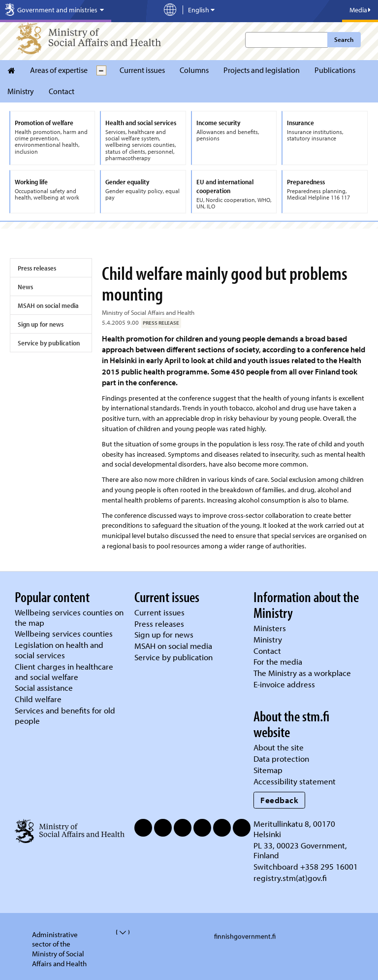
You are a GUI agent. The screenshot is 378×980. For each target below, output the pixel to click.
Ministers (270, 628)
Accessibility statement (295, 781)
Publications (335, 70)
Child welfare (38, 699)
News (25, 287)
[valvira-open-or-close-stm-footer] (117, 932)
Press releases (37, 268)
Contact (62, 91)
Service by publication (49, 343)
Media (360, 10)
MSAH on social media (48, 305)
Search (344, 39)
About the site (279, 747)
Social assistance (44, 688)
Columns (194, 70)
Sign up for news (41, 324)
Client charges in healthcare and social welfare (64, 672)
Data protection (281, 759)
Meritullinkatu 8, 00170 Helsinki (294, 829)
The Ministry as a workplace (302, 673)
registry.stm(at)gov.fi (291, 878)
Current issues (142, 70)
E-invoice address (284, 684)
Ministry (21, 91)
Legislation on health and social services (59, 650)
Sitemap (268, 770)
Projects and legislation (262, 70)
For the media (278, 661)
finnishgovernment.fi (245, 936)
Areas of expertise (59, 70)
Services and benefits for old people (65, 715)
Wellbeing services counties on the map (69, 617)
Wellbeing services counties (64, 633)
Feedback (279, 800)
